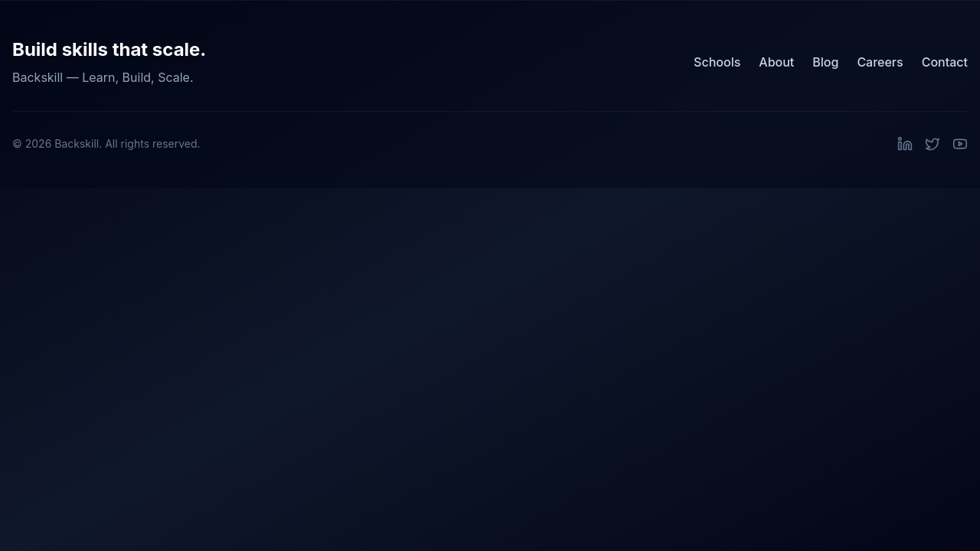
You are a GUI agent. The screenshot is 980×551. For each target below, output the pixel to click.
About (776, 62)
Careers (880, 62)
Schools (717, 62)
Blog (825, 62)
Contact (945, 62)
